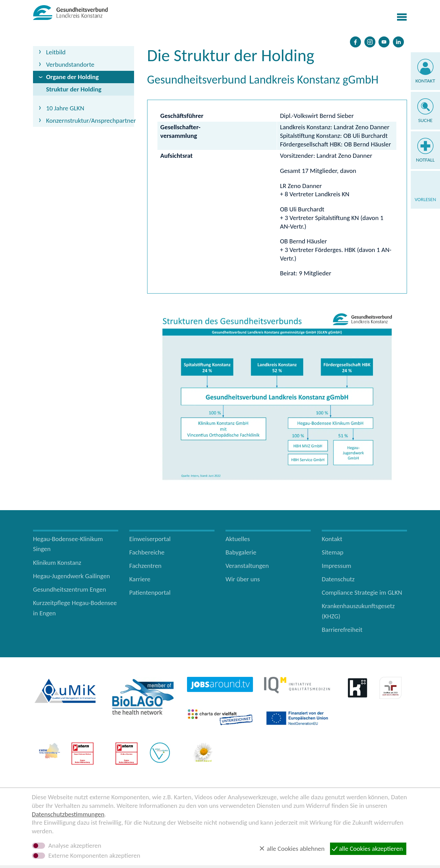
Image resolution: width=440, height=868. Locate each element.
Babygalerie (241, 552)
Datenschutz (338, 579)
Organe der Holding (72, 77)
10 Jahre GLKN (65, 108)
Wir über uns (243, 579)
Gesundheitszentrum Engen (70, 589)
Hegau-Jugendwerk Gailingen (71, 576)
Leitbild (56, 52)
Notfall (425, 160)
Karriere (140, 579)
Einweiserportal (150, 539)
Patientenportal (150, 592)
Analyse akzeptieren (75, 846)
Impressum (337, 566)
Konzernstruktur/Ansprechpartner (90, 120)
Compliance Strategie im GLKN (362, 592)
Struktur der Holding (74, 89)
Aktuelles (238, 539)
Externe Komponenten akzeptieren (94, 856)
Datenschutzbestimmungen (68, 814)
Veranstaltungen (247, 566)
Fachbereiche (147, 552)
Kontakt (425, 81)
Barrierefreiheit (342, 630)
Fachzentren (145, 566)
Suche (425, 120)
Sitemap (333, 552)
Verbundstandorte (70, 64)
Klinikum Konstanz (57, 563)
